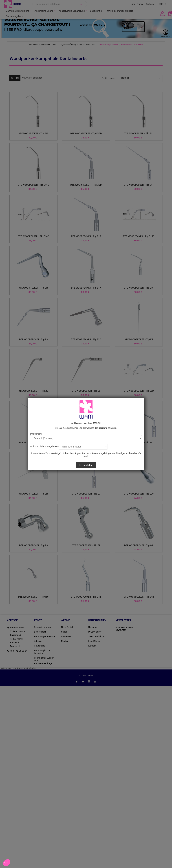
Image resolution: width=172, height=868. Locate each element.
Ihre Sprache (36, 434)
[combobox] (83, 447)
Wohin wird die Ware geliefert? (45, 446)
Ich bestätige (86, 465)
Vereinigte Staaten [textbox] (72, 447)
